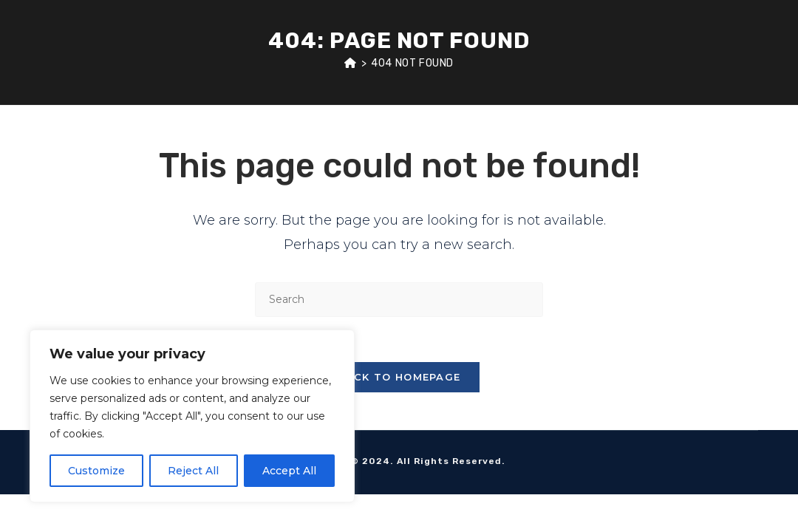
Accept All (289, 471)
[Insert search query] (399, 300)
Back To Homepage (399, 377)
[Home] (351, 63)
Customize (96, 471)
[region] (192, 416)
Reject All (193, 471)
